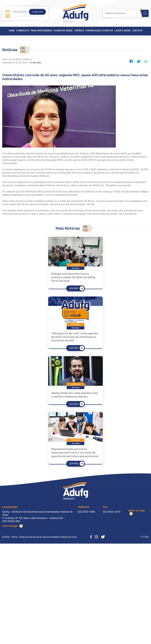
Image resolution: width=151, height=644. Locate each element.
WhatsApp (146, 61)
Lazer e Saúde (123, 31)
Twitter (138, 61)
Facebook (131, 61)
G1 (31, 63)
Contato (137, 31)
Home (12, 31)
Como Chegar (10, 526)
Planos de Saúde (63, 31)
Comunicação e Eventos (99, 31)
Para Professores (41, 31)
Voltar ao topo (136, 511)
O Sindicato (23, 31)
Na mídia (37, 63)
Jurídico (79, 31)
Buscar (145, 13)
